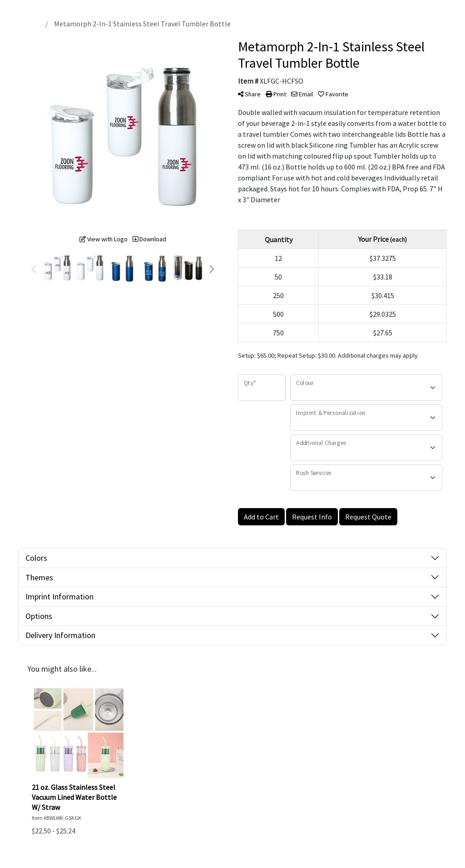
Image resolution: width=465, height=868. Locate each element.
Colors (36, 558)
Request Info (312, 517)
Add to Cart (261, 517)
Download (149, 239)
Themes (39, 577)
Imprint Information (59, 596)
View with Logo (104, 239)
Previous (34, 269)
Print (276, 94)
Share (249, 94)
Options (39, 616)
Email (302, 94)
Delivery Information (60, 635)
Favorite (333, 94)
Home (30, 24)
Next (211, 269)
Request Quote (368, 517)
